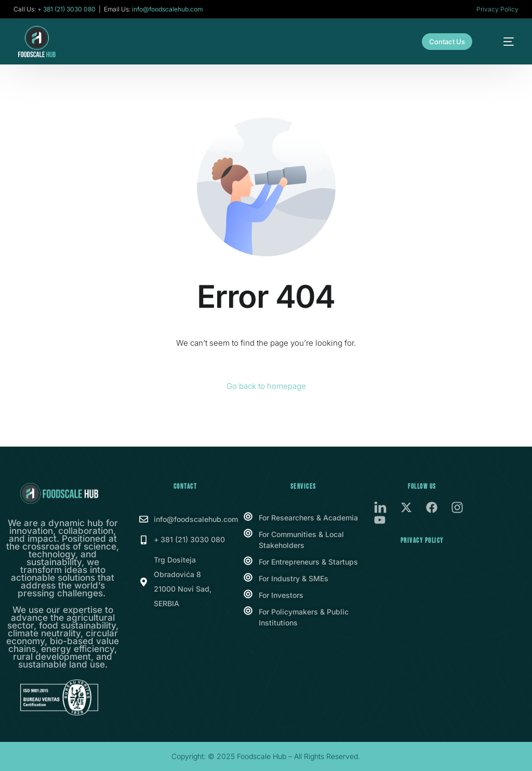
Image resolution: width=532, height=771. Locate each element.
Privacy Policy (497, 9)
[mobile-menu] (502, 42)
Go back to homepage (266, 386)
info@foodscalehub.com (168, 9)
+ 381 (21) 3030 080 (66, 9)
